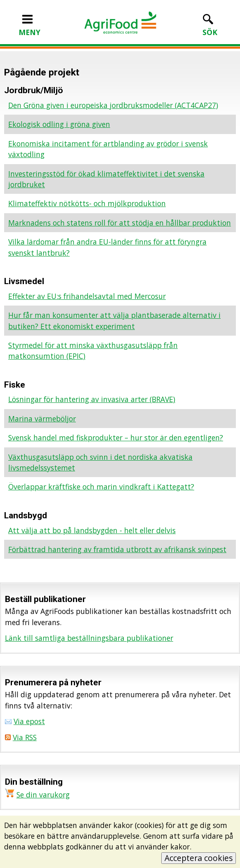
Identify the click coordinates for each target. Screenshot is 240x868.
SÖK (210, 27)
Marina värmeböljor (42, 419)
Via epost (29, 721)
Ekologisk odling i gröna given (59, 124)
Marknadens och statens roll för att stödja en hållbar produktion (120, 223)
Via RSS (25, 737)
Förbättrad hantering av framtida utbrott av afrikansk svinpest (117, 549)
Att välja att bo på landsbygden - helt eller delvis (92, 530)
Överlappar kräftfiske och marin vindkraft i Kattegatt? (101, 487)
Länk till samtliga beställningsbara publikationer (89, 638)
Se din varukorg (43, 795)
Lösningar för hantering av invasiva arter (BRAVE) (92, 399)
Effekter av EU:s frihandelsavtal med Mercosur (87, 296)
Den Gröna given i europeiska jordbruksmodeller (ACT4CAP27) (113, 105)
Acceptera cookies (199, 858)
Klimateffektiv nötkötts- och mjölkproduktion (87, 203)
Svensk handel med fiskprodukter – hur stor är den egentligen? (116, 438)
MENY (29, 27)
